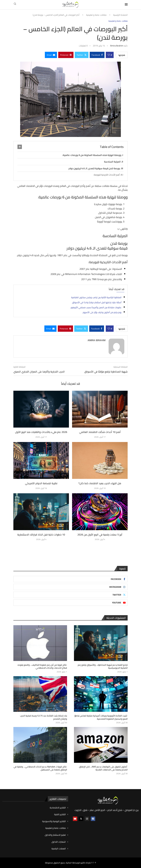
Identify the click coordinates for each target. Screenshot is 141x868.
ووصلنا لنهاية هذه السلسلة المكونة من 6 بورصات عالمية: (92, 155)
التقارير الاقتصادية (58, 808)
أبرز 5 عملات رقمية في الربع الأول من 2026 (100, 535)
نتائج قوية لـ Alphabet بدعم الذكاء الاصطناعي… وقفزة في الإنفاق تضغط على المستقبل (40, 768)
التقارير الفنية (60, 815)
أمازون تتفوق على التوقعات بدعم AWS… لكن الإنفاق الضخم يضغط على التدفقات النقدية (103, 768)
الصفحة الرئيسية (120, 15)
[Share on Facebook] (97, 55)
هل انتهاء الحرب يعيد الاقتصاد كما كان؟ (100, 483)
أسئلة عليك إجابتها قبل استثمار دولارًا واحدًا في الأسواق (97, 302)
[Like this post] (109, 55)
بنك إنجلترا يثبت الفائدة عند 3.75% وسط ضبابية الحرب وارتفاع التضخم (44, 717)
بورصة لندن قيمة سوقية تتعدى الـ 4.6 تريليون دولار (94, 168)
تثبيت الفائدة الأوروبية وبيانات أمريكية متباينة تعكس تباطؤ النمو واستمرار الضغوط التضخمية (101, 717)
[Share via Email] (51, 55)
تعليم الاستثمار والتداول (55, 835)
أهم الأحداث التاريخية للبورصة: (107, 175)
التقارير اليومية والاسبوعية (54, 821)
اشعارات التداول (59, 842)
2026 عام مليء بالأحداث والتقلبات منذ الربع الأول (41, 432)
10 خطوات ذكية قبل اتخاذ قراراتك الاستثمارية (41, 535)
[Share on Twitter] (82, 55)
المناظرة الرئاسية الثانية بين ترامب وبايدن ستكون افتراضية (96, 297)
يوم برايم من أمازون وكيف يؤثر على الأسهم (102, 312)
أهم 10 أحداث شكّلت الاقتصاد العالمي (100, 432)
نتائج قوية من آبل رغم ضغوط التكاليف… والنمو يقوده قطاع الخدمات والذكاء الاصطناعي (42, 667)
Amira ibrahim (117, 46)
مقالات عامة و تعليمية (96, 15)
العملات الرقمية (59, 849)
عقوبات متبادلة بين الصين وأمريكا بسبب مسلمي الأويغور (96, 307)
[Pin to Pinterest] (66, 55)
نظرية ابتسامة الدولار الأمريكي (41, 483)
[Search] (15, 5)
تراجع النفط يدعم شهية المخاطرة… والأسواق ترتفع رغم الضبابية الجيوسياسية (103, 667)
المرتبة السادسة (112, 162)
